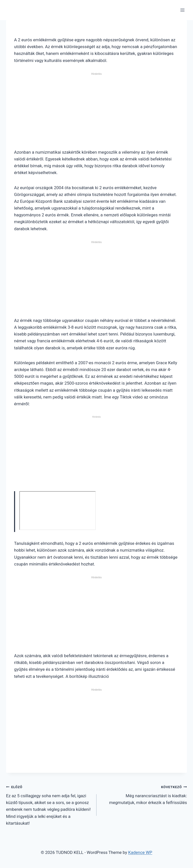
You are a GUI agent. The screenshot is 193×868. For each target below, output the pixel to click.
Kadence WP (140, 852)
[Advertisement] (96, 113)
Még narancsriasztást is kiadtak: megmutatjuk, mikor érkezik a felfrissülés (144, 794)
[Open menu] (182, 10)
